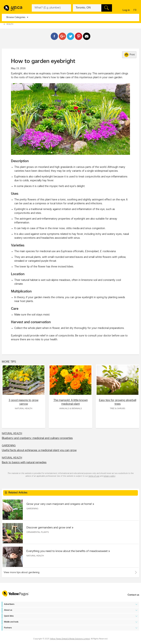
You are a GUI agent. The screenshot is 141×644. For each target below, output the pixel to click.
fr (135, 10)
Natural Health (24, 409)
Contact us (133, 595)
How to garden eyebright (43, 61)
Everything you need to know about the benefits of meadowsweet (67, 551)
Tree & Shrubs (117, 409)
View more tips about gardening (22, 572)
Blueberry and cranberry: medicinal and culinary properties (37, 438)
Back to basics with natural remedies (24, 463)
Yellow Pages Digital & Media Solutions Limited (70, 639)
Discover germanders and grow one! (49, 528)
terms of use (94, 476)
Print (129, 55)
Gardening (9, 446)
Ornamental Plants (38, 532)
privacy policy (110, 476)
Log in (126, 10)
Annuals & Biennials (71, 409)
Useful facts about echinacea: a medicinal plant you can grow (39, 450)
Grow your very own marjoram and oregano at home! (59, 504)
